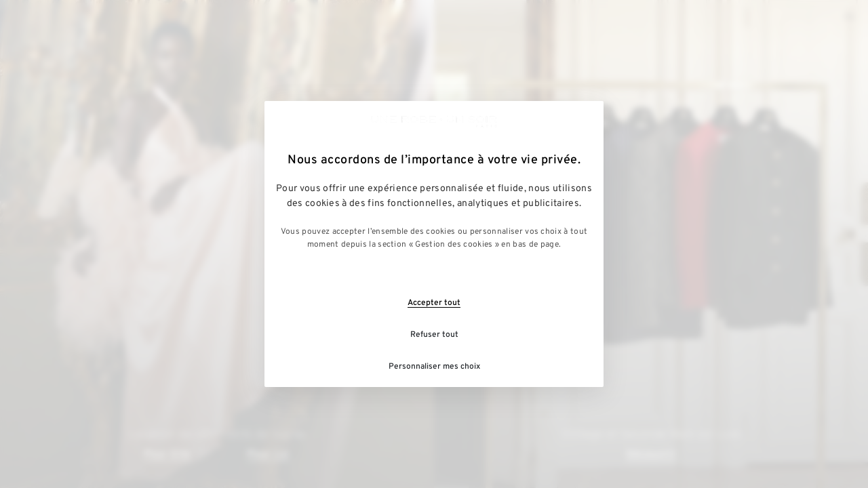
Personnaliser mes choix (434, 367)
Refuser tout (434, 335)
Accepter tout (434, 303)
